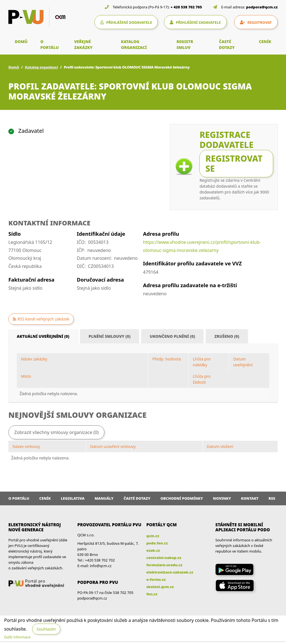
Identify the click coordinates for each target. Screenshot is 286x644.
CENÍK (265, 42)
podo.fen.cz (157, 543)
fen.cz (152, 594)
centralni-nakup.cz (164, 558)
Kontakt (250, 498)
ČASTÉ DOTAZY (227, 44)
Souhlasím (46, 629)
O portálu (19, 498)
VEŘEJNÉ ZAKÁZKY (83, 44)
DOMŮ (21, 42)
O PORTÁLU (50, 44)
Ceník (45, 498)
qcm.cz (153, 536)
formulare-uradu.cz (164, 565)
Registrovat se (234, 163)
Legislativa (73, 498)
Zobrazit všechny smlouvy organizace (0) (56, 432)
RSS (272, 498)
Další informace (17, 637)
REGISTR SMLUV (185, 44)
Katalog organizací (41, 67)
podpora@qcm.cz (262, 7)
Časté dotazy (137, 498)
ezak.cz (153, 550)
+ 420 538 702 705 (186, 7)
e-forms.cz (156, 579)
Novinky (222, 498)
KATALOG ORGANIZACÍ (134, 44)
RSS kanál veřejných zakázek (43, 319)
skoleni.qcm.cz (160, 587)
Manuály (104, 498)
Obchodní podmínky (182, 498)
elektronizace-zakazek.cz (170, 572)
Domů (14, 67)
